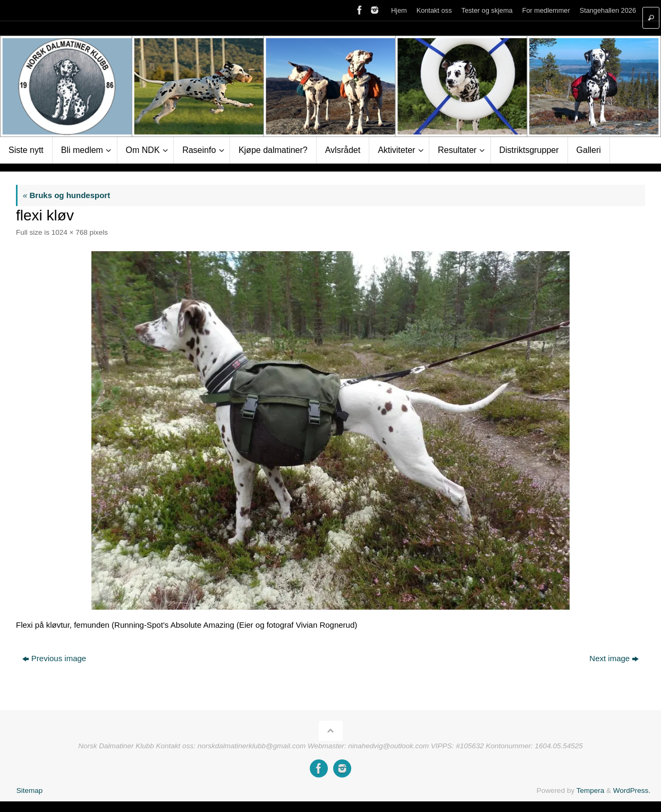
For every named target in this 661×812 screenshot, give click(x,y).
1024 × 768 (70, 232)
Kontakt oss (434, 10)
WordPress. (632, 790)
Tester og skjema (487, 10)
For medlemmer (546, 10)
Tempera (591, 790)
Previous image (54, 658)
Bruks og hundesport (66, 195)
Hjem (399, 10)
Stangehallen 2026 (608, 10)
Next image (614, 658)
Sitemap (30, 790)
